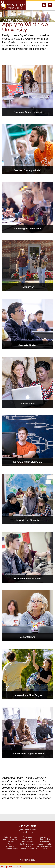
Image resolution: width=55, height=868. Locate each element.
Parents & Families (11, 839)
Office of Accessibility (28, 849)
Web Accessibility (44, 844)
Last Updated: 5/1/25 (11, 866)
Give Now (28, 846)
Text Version (44, 842)
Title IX (44, 849)
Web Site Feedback (44, 846)
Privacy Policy (44, 839)
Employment (27, 842)
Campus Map (27, 839)
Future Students (11, 837)
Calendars (27, 837)
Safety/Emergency (27, 844)
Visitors (11, 842)
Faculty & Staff (11, 846)
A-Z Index (44, 837)
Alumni (11, 844)
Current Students (11, 849)
